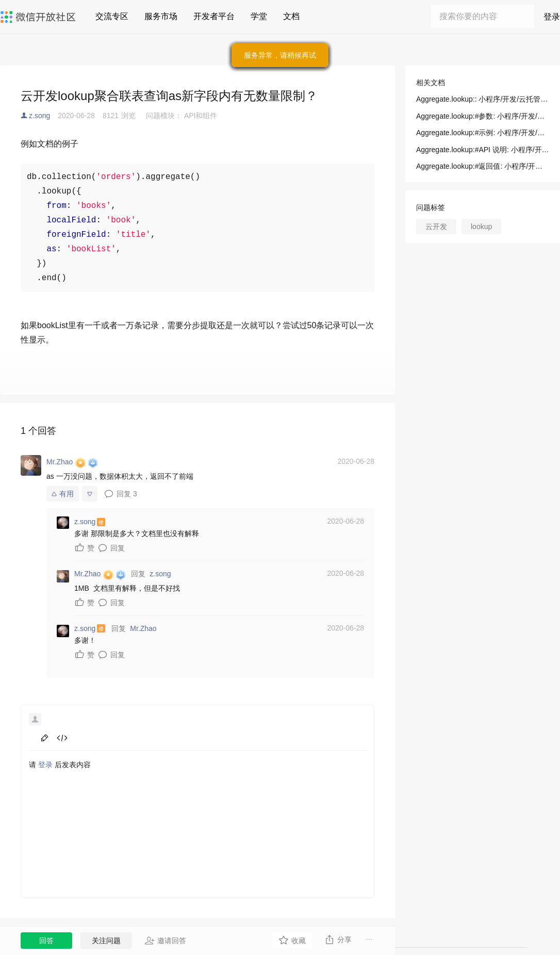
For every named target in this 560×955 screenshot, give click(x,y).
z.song (39, 116)
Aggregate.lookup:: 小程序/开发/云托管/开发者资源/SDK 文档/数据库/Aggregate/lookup (483, 99)
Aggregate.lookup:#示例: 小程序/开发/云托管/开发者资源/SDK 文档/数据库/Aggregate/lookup (483, 133)
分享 (338, 940)
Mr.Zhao (143, 628)
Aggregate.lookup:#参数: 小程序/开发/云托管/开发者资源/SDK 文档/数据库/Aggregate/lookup (483, 116)
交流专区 (112, 16)
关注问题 (106, 941)
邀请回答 (165, 941)
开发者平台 (214, 16)
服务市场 (161, 16)
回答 (46, 941)
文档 (291, 16)
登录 (552, 17)
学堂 (259, 16)
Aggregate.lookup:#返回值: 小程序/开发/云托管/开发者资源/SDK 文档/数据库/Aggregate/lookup (483, 166)
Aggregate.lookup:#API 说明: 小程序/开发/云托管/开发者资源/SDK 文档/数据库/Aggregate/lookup (483, 150)
